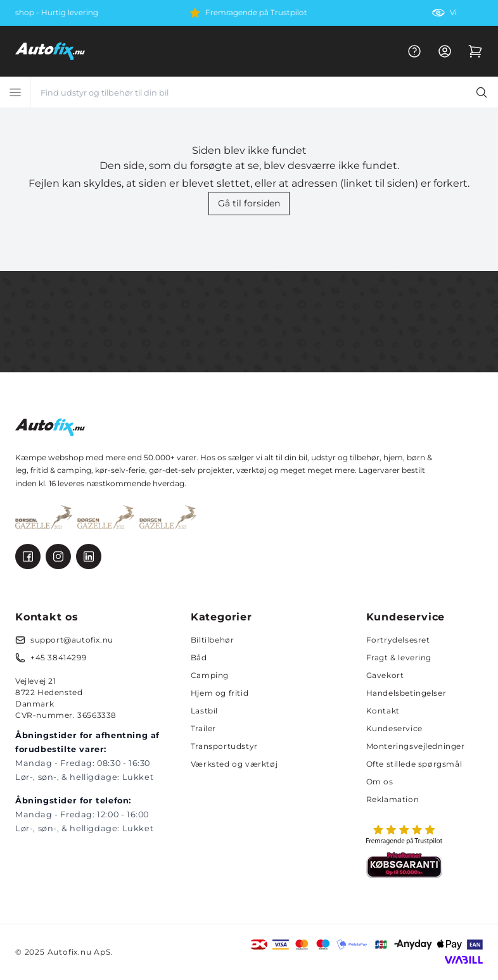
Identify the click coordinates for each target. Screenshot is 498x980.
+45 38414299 (58, 657)
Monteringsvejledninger (416, 746)
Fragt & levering (399, 657)
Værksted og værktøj (234, 764)
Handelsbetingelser (406, 693)
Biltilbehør (213, 640)
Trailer (203, 728)
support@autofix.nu (72, 640)
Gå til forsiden (249, 203)
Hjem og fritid (220, 693)
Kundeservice (394, 728)
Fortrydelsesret (398, 640)
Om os (380, 782)
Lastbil (204, 711)
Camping (210, 675)
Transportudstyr (224, 746)
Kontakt (383, 711)
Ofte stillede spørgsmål (414, 764)
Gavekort (385, 675)
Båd (199, 657)
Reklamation (393, 799)
